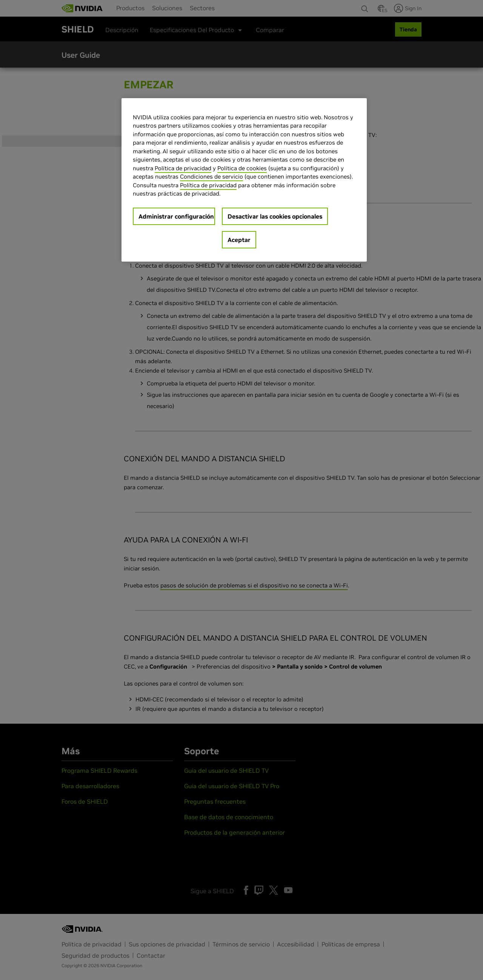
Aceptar (239, 240)
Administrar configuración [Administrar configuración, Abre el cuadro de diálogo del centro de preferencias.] (176, 216)
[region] (244, 180)
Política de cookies (242, 168)
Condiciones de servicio (212, 176)
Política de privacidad (183, 168)
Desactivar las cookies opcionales (275, 216)
